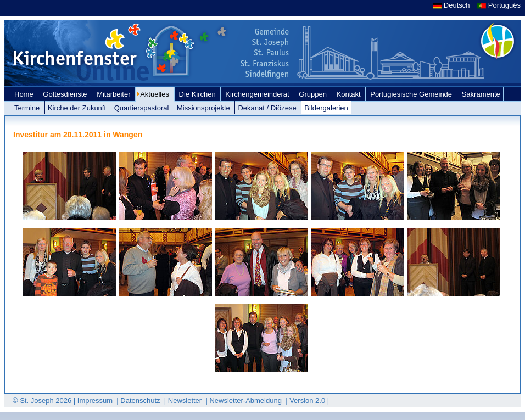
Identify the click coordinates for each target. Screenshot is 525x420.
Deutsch (452, 5)
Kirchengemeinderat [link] (258, 94)
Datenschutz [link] (141, 401)
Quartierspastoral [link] (143, 108)
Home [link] (25, 94)
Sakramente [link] (481, 94)
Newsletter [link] (186, 401)
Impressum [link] (96, 401)
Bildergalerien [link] (326, 108)
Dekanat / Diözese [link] (268, 108)
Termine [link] (28, 108)
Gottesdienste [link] (66, 94)
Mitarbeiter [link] (115, 94)
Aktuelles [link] (155, 94)
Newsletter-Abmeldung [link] (246, 401)
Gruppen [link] (314, 94)
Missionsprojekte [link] (204, 108)
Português (499, 5)
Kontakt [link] (350, 94)
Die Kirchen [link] (199, 94)
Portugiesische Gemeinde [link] (412, 94)
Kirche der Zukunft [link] (78, 108)
